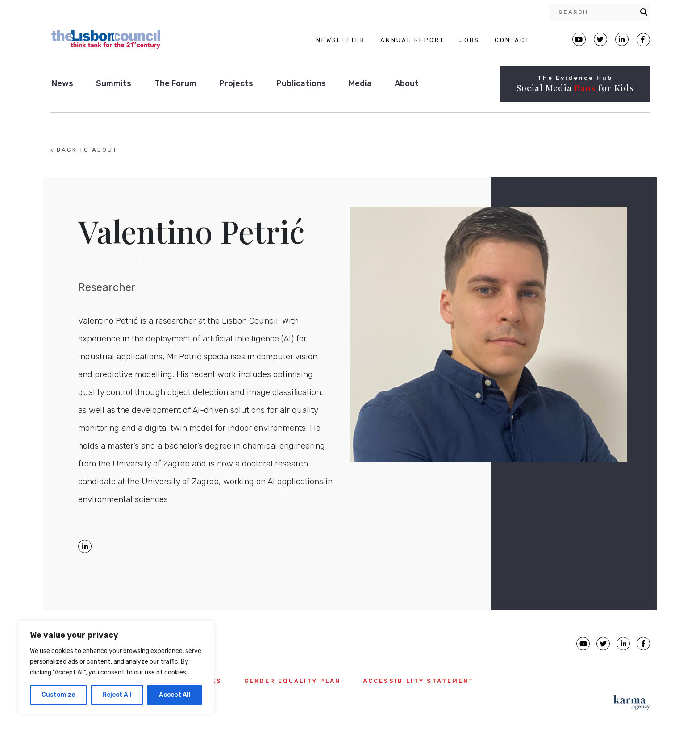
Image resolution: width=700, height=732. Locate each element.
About (407, 83)
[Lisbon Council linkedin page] (623, 644)
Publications (301, 83)
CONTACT (512, 40)
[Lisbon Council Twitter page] (600, 39)
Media (360, 83)
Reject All (117, 695)
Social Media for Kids (575, 87)
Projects (236, 83)
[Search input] (597, 12)
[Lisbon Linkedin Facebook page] (622, 39)
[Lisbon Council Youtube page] (579, 39)
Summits (114, 83)
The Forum (175, 83)
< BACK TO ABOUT (84, 150)
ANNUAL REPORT (412, 40)
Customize (58, 695)
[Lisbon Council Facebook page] (643, 40)
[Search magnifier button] (644, 12)
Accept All (175, 695)
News (62, 83)
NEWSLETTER (341, 40)
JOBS (469, 40)
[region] (116, 667)
